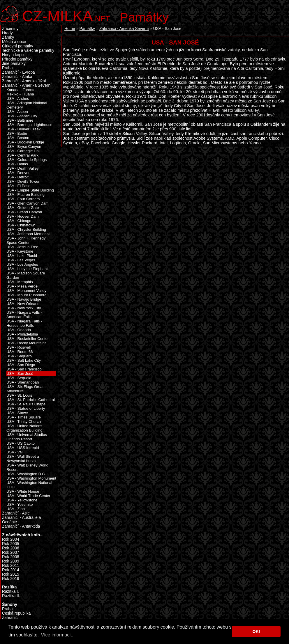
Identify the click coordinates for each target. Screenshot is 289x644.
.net (66, 15)
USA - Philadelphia (22, 334)
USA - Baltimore (20, 120)
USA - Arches (18, 99)
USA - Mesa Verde (22, 286)
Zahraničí (10, 618)
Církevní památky (18, 46)
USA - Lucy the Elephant (27, 269)
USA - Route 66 (20, 352)
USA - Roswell (18, 347)
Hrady (7, 33)
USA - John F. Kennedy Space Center (26, 240)
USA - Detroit (17, 177)
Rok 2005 (11, 544)
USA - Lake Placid (22, 256)
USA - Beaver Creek (23, 129)
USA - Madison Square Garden (26, 275)
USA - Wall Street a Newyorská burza (23, 459)
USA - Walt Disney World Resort (27, 467)
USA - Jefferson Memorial (28, 234)
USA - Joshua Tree (22, 247)
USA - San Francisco (24, 369)
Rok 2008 (11, 557)
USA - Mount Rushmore (26, 295)
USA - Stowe (17, 413)
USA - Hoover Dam (23, 216)
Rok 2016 (11, 579)
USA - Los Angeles (22, 264)
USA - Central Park (22, 155)
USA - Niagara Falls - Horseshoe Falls (24, 323)
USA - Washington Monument (31, 478)
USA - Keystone (20, 251)
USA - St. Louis (19, 395)
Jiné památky (14, 64)
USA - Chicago (19, 221)
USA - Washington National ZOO (29, 485)
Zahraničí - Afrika (17, 77)
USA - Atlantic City (22, 116)
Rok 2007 (11, 552)
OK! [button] (256, 631)
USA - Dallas (17, 164)
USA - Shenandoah (23, 382)
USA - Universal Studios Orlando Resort (27, 437)
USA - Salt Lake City (24, 360)
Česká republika (16, 613)
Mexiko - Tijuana (20, 94)
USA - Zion (16, 509)
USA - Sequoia (19, 378)
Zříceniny (10, 29)
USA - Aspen (17, 112)
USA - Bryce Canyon (24, 147)
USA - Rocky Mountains (26, 343)
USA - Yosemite (20, 504)
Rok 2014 (11, 570)
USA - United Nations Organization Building (24, 428)
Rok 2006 (11, 548)
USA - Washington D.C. (26, 474)
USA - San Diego (21, 365)
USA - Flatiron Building (25, 195)
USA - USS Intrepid (23, 448)
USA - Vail (15, 452)
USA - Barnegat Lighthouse (29, 125)
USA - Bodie (17, 133)
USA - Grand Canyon (24, 212)
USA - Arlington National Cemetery (27, 105)
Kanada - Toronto (21, 90)
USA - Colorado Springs (27, 160)
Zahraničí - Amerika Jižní (24, 81)
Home (70, 29)
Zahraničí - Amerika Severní (124, 29)
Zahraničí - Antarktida (21, 526)
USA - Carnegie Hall (23, 151)
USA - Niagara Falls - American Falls (24, 315)
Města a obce (14, 42)
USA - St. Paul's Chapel (26, 404)
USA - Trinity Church (24, 422)
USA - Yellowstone (22, 500)
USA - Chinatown (21, 225)
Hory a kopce (14, 55)
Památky (144, 17)
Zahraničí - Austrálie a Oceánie (21, 520)
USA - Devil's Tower (23, 181)
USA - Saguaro (19, 356)
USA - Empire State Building (30, 190)
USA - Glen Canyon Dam (28, 203)
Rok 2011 (11, 566)
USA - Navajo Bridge (24, 299)
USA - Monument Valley (26, 291)
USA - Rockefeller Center (28, 339)
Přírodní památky (17, 59)
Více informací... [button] (58, 635)
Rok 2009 (11, 561)
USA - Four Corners (23, 199)
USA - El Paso (18, 186)
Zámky (8, 37)
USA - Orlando (19, 330)
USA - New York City (24, 308)
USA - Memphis (20, 282)
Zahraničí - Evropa (18, 72)
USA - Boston (18, 138)
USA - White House (23, 491)
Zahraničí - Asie (16, 513)
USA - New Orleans (23, 304)
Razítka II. (11, 596)
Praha (7, 68)
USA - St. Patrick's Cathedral (31, 400)
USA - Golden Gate (23, 208)
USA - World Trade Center (28, 496)
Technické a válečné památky (28, 50)
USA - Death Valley (22, 168)
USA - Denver (18, 173)
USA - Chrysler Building (26, 229)
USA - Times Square (24, 417)
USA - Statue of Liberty (26, 408)
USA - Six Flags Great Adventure (25, 389)
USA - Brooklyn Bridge (25, 142)
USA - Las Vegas (21, 260)
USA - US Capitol (21, 443)
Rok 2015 (11, 574)
